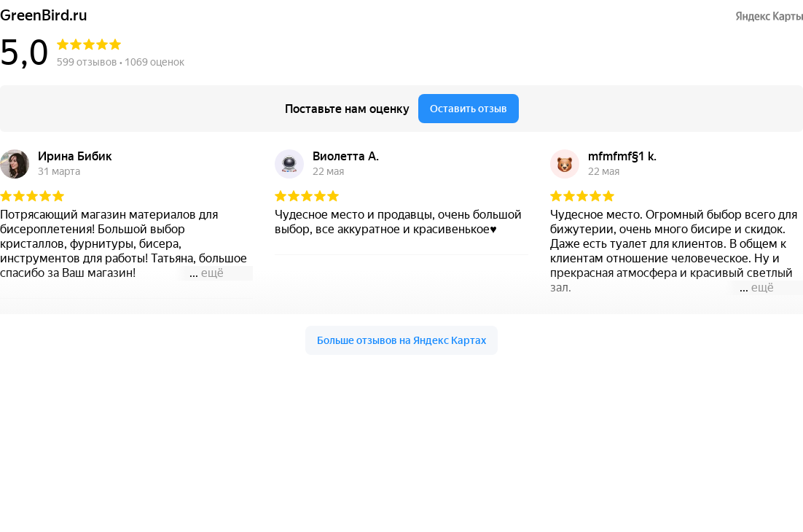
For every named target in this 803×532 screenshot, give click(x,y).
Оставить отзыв (469, 109)
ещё (212, 273)
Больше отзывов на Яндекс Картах (401, 340)
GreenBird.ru (44, 16)
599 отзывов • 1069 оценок (121, 62)
